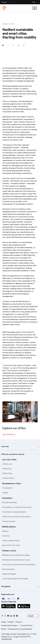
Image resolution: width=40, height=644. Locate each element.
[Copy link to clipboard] (24, 45)
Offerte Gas (7, 469)
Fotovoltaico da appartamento (14, 512)
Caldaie (5, 493)
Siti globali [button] (6, 586)
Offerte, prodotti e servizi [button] (13, 454)
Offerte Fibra (7, 473)
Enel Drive (6, 536)
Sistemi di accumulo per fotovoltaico (16, 517)
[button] (3, 45)
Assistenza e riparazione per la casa (16, 560)
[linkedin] (11, 616)
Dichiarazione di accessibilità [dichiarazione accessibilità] (20, 629)
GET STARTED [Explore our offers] (9, 435)
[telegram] (17, 616)
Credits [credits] (11, 622)
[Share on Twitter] (13, 45)
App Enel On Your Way (11, 545)
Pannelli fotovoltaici (10, 502)
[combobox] (33, 616)
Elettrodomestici (9, 569)
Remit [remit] (4, 629)
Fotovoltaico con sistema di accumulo (17, 507)
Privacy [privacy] (19, 622)
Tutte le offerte (8, 478)
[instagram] (14, 616)
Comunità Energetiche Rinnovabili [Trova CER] (15, 579)
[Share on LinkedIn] (19, 45)
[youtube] (8, 616)
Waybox (5, 531)
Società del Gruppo (9, 625)
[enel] (4, 8)
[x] (5, 616)
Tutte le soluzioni (9, 521)
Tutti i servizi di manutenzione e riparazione (19, 564)
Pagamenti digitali (9, 574)
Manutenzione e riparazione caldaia (16, 555)
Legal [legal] (3, 622)
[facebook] (2, 616)
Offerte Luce (7, 464)
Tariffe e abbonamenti (11, 541)
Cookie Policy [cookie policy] (27, 625)
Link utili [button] (5, 446)
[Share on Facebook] (8, 45)
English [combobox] (31, 616)
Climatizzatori (7, 488)
